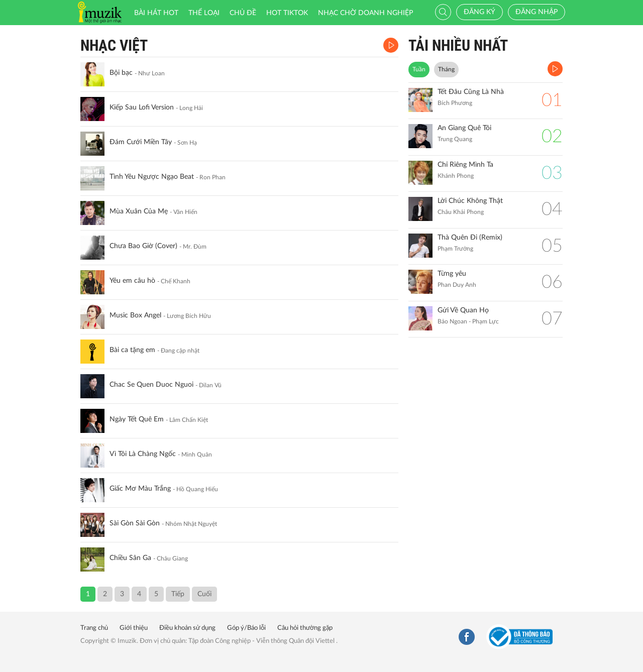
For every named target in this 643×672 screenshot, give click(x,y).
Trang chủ (94, 628)
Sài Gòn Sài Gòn (135, 523)
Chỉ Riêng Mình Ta (465, 165)
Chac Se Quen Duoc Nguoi (151, 385)
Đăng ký (479, 12)
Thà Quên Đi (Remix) (470, 238)
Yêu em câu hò (132, 281)
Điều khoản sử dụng (187, 628)
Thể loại (204, 13)
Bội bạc (121, 73)
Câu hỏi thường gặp (305, 628)
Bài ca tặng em (132, 350)
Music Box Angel (135, 315)
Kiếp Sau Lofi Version (142, 107)
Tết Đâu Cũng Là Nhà (471, 92)
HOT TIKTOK (287, 13)
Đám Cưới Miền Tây (141, 142)
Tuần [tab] (419, 69)
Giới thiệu (134, 628)
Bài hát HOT (156, 13)
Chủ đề (243, 13)
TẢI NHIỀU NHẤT (458, 45)
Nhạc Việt (114, 45)
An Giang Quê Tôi (464, 128)
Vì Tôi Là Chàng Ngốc (143, 454)
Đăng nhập (537, 12)
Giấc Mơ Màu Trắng (140, 489)
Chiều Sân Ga (130, 558)
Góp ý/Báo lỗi (246, 628)
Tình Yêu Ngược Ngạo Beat (152, 177)
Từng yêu (452, 274)
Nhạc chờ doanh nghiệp (365, 13)
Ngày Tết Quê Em (137, 419)
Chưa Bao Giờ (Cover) (143, 246)
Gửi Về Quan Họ (463, 310)
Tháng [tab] (446, 69)
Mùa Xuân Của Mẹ (139, 211)
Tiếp (178, 594)
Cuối (204, 594)
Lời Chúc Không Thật (470, 201)
